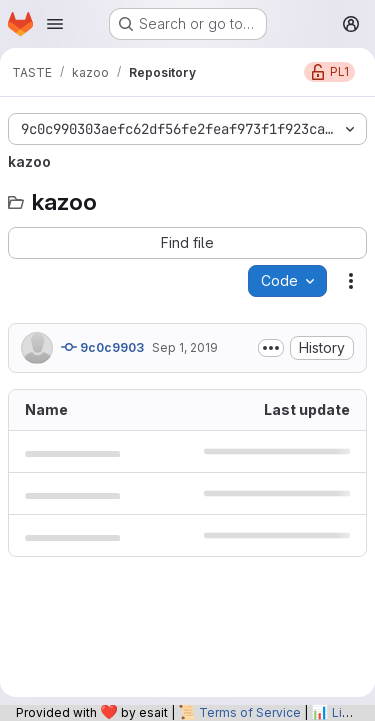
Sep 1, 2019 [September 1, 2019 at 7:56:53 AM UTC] (185, 347)
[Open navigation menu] (55, 24)
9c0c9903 (102, 347)
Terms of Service (250, 712)
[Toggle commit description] (271, 348)
